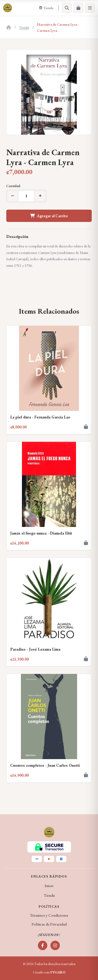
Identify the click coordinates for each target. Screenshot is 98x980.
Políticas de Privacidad (49, 924)
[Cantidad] (26, 196)
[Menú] (90, 8)
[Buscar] (67, 8)
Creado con (49, 972)
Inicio (49, 886)
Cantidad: (13, 186)
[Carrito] (78, 8)
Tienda (24, 27)
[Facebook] (43, 945)
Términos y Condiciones (49, 915)
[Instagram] (55, 945)
